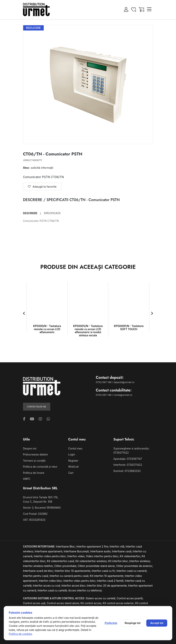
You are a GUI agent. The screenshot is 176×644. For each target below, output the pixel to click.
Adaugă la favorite (42, 187)
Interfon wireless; (140, 561)
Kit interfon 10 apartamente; (107, 576)
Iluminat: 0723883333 (127, 471)
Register (73, 461)
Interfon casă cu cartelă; (53, 590)
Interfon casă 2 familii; (111, 581)
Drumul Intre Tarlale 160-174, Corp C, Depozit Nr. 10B (41, 499)
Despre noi (30, 448)
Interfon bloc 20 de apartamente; (107, 586)
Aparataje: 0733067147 (128, 459)
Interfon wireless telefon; (39, 566)
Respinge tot (133, 623)
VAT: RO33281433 (34, 520)
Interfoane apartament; (49, 551)
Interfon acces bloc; (74, 586)
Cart (71, 473)
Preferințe (111, 623)
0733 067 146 (104, 382)
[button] (24, 313)
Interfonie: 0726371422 (128, 465)
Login (72, 454)
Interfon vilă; (118, 546)
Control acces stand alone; (64, 603)
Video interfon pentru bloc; (103, 556)
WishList (73, 467)
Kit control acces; (92, 603)
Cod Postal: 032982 (35, 514)
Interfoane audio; (101, 551)
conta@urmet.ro (123, 395)
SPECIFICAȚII (52, 213)
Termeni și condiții (34, 461)
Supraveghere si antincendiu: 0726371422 (131, 451)
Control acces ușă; (35, 603)
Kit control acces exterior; (119, 603)
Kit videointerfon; (131, 556)
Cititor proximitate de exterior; (135, 566)
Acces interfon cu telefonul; (85, 590)
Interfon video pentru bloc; (51, 556)
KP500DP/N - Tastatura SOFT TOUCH (129, 328)
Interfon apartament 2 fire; (93, 546)
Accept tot (157, 623)
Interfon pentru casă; (36, 576)
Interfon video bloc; (51, 581)
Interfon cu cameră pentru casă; (70, 576)
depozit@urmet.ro (124, 382)
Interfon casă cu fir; (104, 571)
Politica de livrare (34, 473)
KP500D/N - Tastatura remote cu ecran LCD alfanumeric (47, 329)
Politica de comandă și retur (40, 467)
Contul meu (75, 448)
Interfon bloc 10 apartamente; (73, 571)
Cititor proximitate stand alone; (97, 566)
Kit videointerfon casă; (61, 561)
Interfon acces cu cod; (47, 586)
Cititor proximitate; (66, 566)
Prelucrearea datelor (35, 454)
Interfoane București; (77, 551)
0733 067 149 (104, 395)
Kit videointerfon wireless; (92, 561)
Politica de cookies (20, 634)
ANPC (27, 479)
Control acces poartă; (130, 598)
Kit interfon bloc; (119, 561)
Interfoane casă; (122, 551)
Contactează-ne (37, 407)
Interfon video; (77, 556)
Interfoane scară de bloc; (39, 571)
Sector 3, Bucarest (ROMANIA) (42, 508)
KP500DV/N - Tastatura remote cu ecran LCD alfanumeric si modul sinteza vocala (88, 331)
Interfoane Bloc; (66, 546)
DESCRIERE (30, 213)
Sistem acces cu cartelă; (101, 598)
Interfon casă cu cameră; (132, 571)
